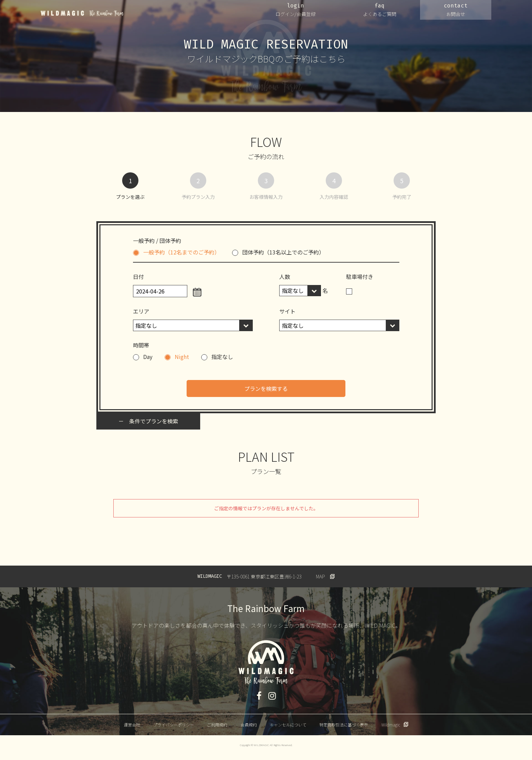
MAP (320, 576)
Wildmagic (391, 725)
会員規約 (249, 725)
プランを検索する (266, 388)
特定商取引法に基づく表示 (344, 725)
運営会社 (132, 725)
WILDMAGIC (82, 13)
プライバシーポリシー (174, 725)
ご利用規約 (217, 725)
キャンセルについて (288, 725)
